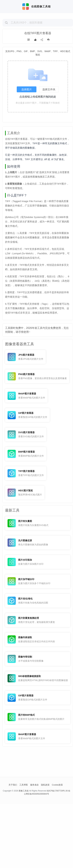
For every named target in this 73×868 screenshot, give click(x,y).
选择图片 (27, 112)
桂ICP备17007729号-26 (57, 855)
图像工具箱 (24, 855)
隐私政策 (45, 849)
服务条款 (34, 849)
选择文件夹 (49, 112)
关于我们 (13, 849)
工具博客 (24, 849)
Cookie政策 (57, 849)
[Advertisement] (38, 39)
